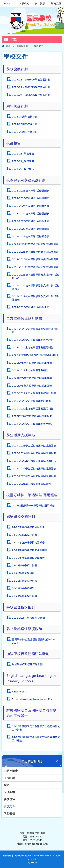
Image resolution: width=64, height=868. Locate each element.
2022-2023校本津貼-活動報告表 (31, 221)
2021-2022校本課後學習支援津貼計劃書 (35, 244)
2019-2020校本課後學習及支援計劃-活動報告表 (36, 287)
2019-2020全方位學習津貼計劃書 (31, 401)
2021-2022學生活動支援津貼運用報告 (34, 468)
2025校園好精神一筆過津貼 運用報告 (33, 505)
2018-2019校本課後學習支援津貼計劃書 (35, 267)
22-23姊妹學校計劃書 (24, 565)
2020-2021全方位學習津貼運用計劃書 (34, 393)
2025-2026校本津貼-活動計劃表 (31, 191)
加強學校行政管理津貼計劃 (27, 664)
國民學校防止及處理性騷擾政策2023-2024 (33, 641)
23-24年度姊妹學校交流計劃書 (30, 550)
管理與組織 (22, 46)
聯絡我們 (56, 3)
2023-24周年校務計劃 (25, 117)
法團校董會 (11, 771)
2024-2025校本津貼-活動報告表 (31, 307)
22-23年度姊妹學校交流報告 (28, 558)
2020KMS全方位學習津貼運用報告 (32, 386)
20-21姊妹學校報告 (23, 588)
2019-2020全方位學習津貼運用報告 (33, 409)
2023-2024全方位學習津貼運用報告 (33, 347)
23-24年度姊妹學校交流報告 (28, 542)
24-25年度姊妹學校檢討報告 (28, 527)
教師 (6, 785)
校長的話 (9, 778)
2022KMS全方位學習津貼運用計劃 (32, 363)
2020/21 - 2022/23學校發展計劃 (31, 87)
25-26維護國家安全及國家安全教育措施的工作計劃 (36, 728)
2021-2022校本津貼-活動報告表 (31, 236)
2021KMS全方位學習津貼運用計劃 (32, 378)
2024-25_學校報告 (23, 169)
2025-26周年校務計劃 (25, 132)
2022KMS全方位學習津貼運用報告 (32, 416)
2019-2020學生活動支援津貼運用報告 (34, 476)
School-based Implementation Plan (33, 699)
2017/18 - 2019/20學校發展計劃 (31, 80)
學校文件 (9, 806)
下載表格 (9, 814)
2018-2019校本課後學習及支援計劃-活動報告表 (36, 298)
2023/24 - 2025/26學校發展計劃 (31, 95)
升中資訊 (40, 3)
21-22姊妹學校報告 (23, 573)
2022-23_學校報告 (23, 154)
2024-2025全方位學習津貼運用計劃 (33, 340)
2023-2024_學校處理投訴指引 (30, 618)
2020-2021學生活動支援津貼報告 (31, 484)
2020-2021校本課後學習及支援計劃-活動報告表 (36, 276)
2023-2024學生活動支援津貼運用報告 (34, 453)
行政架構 (9, 792)
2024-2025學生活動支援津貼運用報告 (34, 446)
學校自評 (9, 799)
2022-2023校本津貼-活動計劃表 (31, 229)
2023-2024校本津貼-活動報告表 (31, 206)
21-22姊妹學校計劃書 (24, 581)
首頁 (8, 46)
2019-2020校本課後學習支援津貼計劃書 (35, 259)
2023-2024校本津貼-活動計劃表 (31, 213)
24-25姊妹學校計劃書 (24, 535)
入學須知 (24, 3)
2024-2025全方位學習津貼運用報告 (33, 424)
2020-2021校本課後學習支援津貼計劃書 (35, 252)
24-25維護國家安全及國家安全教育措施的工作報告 (36, 739)
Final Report (19, 692)
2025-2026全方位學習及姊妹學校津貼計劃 (35, 331)
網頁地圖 (7, 856)
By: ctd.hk (32, 863)
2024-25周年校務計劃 (25, 124)
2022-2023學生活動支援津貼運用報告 (34, 461)
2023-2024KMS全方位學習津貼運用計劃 (35, 355)
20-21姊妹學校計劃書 (24, 596)
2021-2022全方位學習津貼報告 (30, 370)
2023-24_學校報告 (23, 161)
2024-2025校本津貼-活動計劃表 (31, 198)
